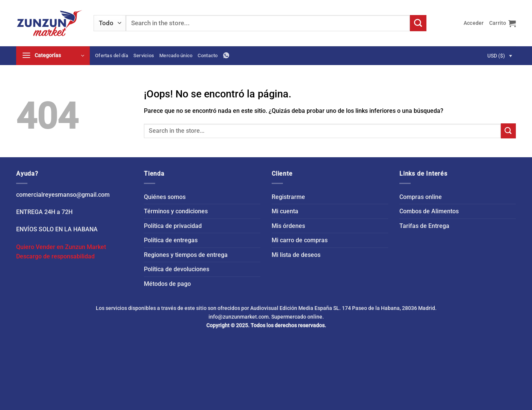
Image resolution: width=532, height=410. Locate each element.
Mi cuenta (285, 211)
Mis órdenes (288, 226)
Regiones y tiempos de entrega (186, 255)
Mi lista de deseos (296, 255)
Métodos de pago (167, 284)
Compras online (421, 197)
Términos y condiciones (176, 211)
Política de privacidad (173, 226)
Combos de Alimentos (429, 211)
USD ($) (496, 56)
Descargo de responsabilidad (55, 256)
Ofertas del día (112, 55)
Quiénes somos (165, 197)
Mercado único (176, 55)
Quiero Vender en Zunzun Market (61, 247)
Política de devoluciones (177, 269)
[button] (474, 23)
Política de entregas (171, 240)
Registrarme (288, 197)
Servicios (144, 55)
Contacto (208, 55)
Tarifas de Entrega (424, 226)
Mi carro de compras (300, 240)
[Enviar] (418, 23)
